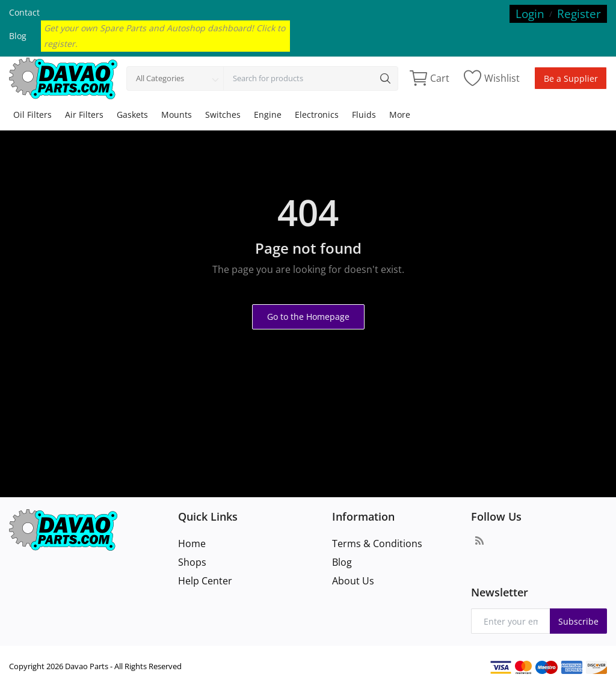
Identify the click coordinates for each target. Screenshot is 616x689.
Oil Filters (32, 115)
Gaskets (132, 115)
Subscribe (578, 621)
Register (579, 14)
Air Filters (84, 115)
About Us (353, 581)
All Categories (160, 78)
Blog (18, 36)
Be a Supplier (571, 78)
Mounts (177, 115)
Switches (223, 115)
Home (192, 544)
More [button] (400, 115)
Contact (24, 12)
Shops (192, 562)
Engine (268, 115)
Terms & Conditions (377, 544)
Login (530, 14)
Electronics (317, 115)
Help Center (205, 581)
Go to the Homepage (308, 317)
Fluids (364, 115)
